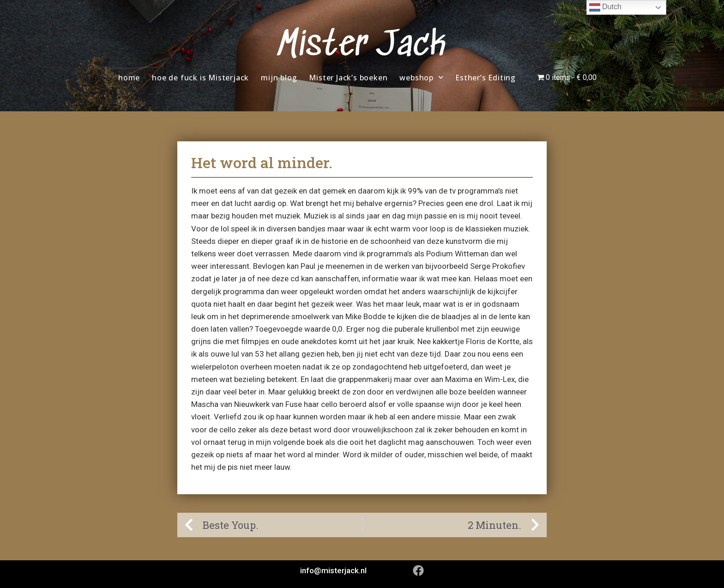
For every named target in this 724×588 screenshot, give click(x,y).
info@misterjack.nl (333, 570)
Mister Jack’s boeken (348, 78)
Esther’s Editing (486, 78)
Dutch (605, 7)
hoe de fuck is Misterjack (200, 78)
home (129, 78)
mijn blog (279, 78)
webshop (421, 77)
